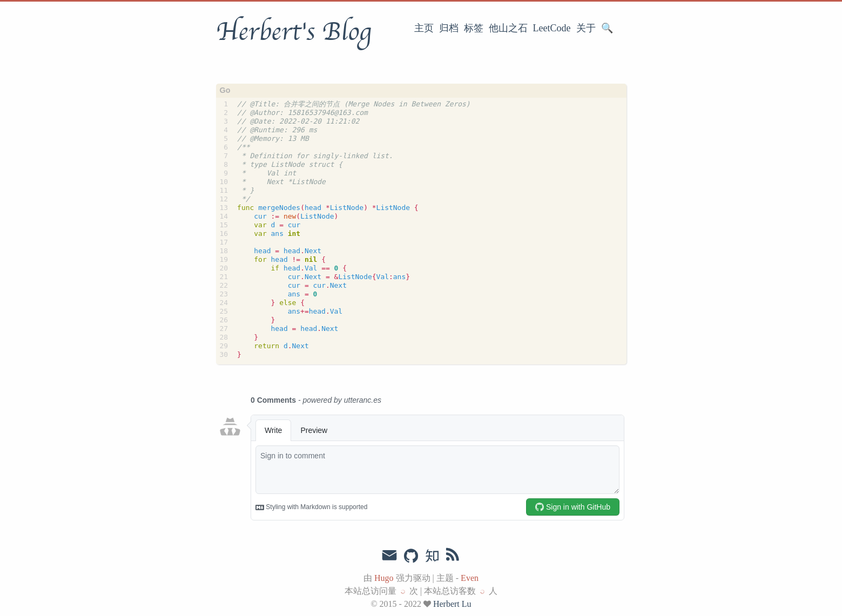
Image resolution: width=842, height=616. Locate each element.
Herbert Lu (452, 604)
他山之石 (508, 28)
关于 (586, 28)
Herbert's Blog (294, 32)
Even (470, 578)
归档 (449, 28)
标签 (474, 28)
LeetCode (552, 28)
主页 (424, 28)
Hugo (384, 578)
